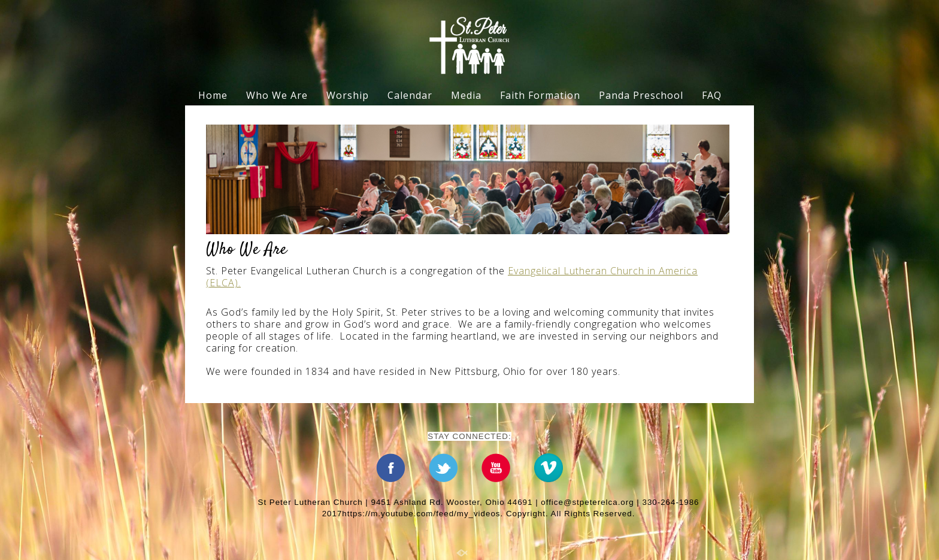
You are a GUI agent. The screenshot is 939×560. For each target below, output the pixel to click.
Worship (348, 95)
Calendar (410, 95)
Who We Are (277, 95)
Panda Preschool (641, 95)
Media (466, 95)
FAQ (712, 95)
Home (213, 95)
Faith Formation (540, 95)
